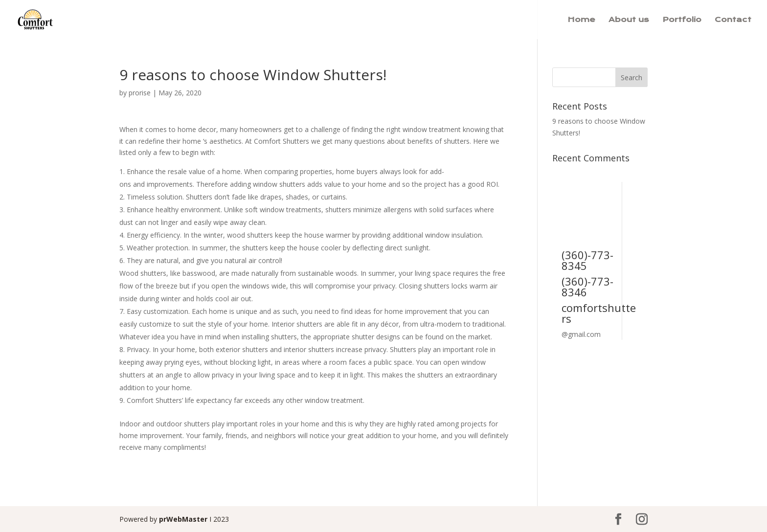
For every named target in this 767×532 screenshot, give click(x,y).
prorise (140, 93)
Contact (733, 20)
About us (629, 20)
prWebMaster (183, 519)
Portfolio (682, 20)
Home (581, 20)
